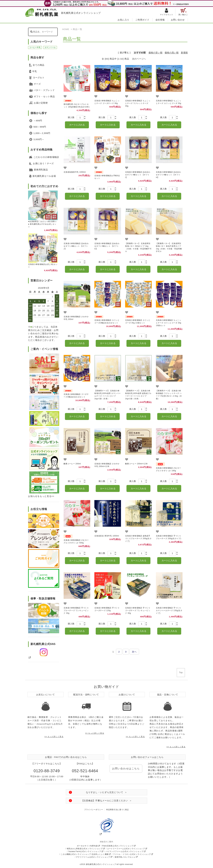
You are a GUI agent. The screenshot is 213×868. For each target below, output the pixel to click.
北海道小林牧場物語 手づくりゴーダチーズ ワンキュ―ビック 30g (138, 610)
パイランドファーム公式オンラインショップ (124, 851)
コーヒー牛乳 (35, 47)
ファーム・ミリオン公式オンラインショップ (132, 854)
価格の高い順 (172, 53)
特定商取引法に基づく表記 (118, 810)
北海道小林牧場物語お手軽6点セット (107, 175)
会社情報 (160, 20)
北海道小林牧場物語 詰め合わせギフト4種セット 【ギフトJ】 (76, 246)
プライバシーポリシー (94, 810)
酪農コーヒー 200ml (72, 464)
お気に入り (123, 20)
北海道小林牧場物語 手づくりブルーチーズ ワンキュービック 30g (76, 610)
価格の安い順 (156, 53)
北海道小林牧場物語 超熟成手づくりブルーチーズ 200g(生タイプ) (138, 539)
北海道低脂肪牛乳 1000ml (75, 172)
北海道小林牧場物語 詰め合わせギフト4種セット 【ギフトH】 (168, 175)
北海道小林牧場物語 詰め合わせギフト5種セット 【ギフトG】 (107, 246)
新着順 (184, 53)
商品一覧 (77, 29)
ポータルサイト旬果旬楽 (87, 846)
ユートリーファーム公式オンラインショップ (126, 849)
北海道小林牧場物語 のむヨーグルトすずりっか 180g (168, 467)
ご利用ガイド (142, 20)
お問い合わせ (178, 20)
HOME (66, 29)
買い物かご (183, 12)
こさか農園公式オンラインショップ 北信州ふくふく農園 (85, 854)
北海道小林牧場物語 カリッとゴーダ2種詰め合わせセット (107, 320)
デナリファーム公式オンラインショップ (93, 857)
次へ (134, 652)
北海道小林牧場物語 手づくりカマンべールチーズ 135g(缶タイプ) (169, 610)
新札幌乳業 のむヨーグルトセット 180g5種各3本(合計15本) (77, 104)
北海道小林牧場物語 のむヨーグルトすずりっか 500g (76, 539)
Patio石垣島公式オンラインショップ (118, 846)
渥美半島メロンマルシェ (125, 857)
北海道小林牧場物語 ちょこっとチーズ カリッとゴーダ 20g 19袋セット (169, 321)
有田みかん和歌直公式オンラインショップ (85, 849)
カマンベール (50, 47)
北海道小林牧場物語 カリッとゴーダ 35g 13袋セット (138, 320)
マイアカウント (166, 12)
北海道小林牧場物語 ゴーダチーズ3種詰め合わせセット (76, 394)
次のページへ (139, 59)
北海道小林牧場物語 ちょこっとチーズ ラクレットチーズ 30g (138, 103)
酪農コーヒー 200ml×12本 (136, 464)
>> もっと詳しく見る (54, 737)
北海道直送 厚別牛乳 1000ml (107, 536)
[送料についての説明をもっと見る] (44, 482)
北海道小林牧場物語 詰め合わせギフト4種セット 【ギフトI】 (138, 175)
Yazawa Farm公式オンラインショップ (85, 851)
